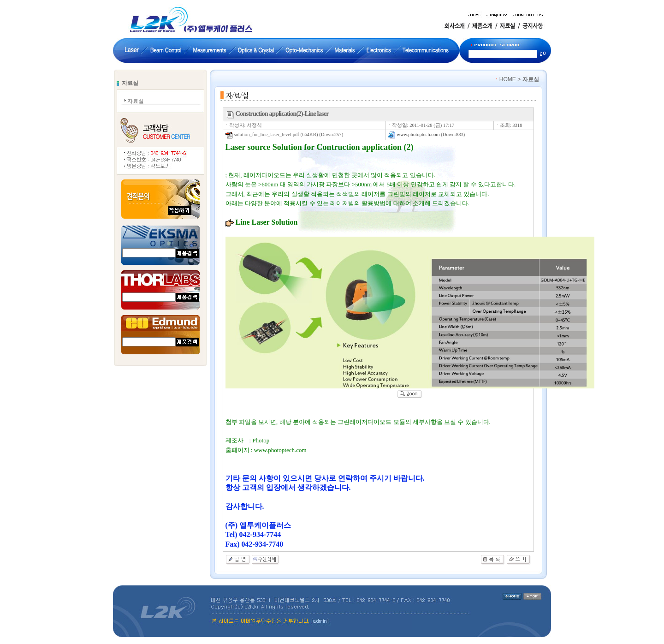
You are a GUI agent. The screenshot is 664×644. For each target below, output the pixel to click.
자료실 (136, 101)
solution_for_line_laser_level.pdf (262, 134)
